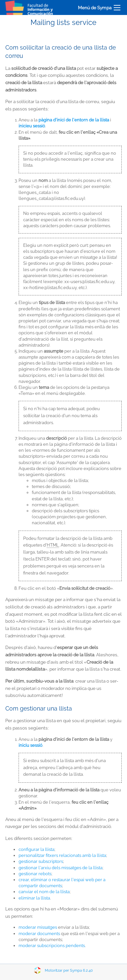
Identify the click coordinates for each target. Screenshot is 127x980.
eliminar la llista (34, 898)
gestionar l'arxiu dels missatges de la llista (61, 868)
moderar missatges (38, 927)
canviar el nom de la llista (44, 892)
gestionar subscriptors (41, 861)
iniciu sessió (31, 745)
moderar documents (39, 934)
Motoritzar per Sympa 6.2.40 (69, 971)
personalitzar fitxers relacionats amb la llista (62, 855)
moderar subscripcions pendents (52, 946)
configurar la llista (36, 849)
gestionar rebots (35, 874)
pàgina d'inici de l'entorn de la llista (74, 120)
